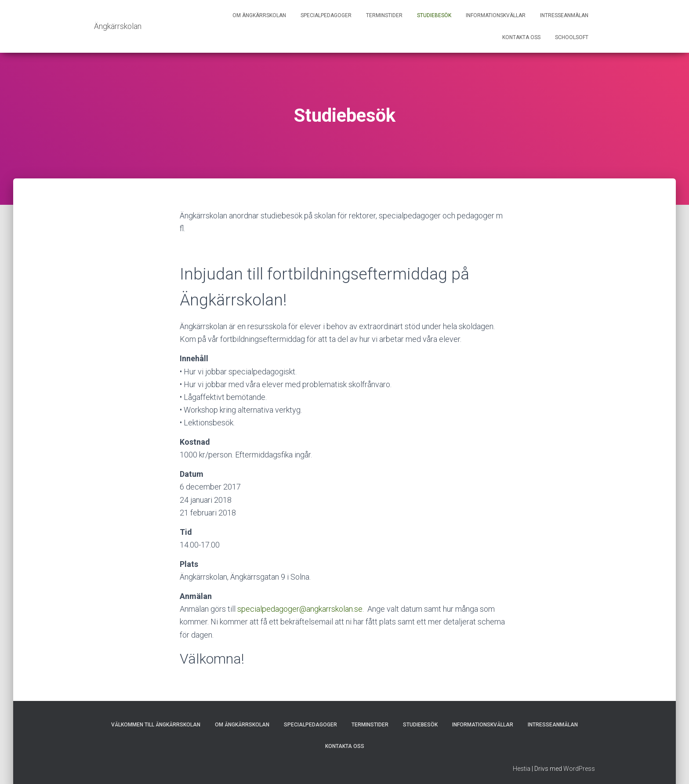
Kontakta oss (521, 37)
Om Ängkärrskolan (259, 15)
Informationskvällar (496, 15)
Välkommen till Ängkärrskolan (156, 725)
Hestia (522, 769)
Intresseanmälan (564, 15)
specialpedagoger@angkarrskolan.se (300, 609)
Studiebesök (434, 15)
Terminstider (384, 15)
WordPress (579, 769)
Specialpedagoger (326, 15)
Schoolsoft (572, 37)
